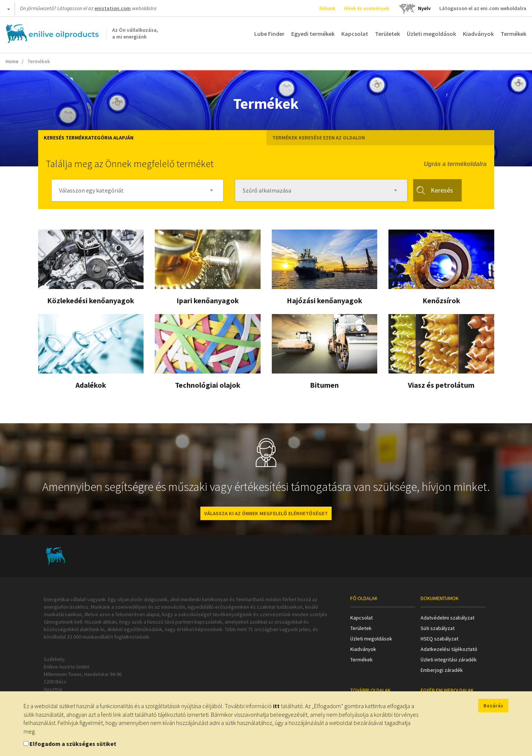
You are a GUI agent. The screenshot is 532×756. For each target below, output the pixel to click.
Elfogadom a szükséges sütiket (73, 744)
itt (276, 706)
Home (12, 61)
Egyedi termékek (313, 34)
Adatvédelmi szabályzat (448, 618)
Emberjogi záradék (442, 670)
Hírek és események (367, 8)
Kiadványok (478, 34)
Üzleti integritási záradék (449, 660)
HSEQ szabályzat (439, 639)
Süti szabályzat (438, 628)
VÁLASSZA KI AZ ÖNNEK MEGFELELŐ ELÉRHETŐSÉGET (266, 513)
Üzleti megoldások (431, 34)
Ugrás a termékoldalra (455, 164)
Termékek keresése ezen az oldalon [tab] (319, 138)
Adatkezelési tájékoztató (449, 649)
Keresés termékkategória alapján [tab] (89, 138)
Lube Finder (269, 34)
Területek (388, 34)
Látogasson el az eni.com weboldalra (483, 8)
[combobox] (138, 190)
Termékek (513, 34)
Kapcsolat (355, 34)
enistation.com (113, 8)
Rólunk (327, 8)
